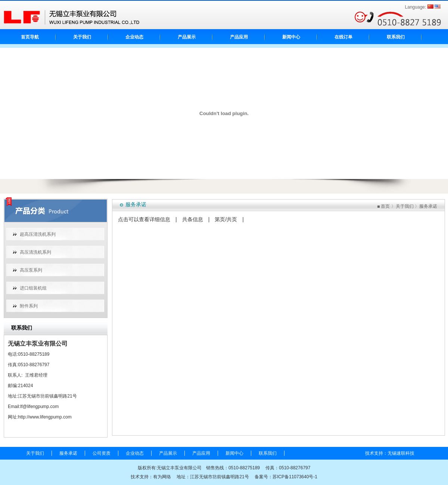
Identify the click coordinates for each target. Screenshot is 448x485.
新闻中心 (291, 37)
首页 (385, 206)
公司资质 (102, 453)
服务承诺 (428, 206)
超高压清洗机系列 (38, 234)
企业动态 (134, 37)
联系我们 (396, 37)
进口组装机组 (33, 288)
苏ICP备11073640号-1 (295, 477)
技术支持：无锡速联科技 (390, 453)
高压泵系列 (31, 270)
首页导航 (30, 37)
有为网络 (162, 477)
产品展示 (187, 37)
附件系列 (29, 306)
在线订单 (343, 37)
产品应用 (239, 37)
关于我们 (82, 37)
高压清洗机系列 (35, 252)
